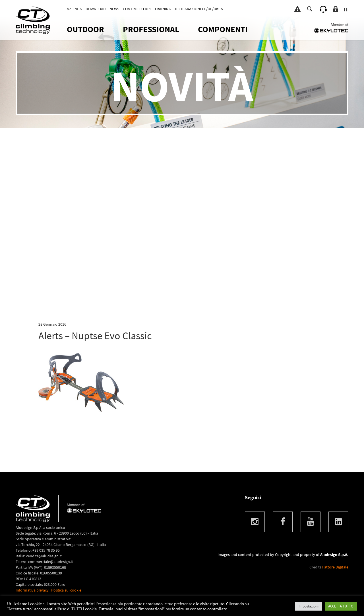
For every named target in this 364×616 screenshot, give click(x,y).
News (114, 9)
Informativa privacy (32, 590)
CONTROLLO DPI (137, 9)
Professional (151, 29)
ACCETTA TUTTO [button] (341, 606)
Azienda (74, 9)
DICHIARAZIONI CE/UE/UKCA (199, 9)
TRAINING (163, 9)
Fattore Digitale (335, 567)
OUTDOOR (85, 29)
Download (96, 9)
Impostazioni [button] (309, 606)
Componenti (223, 29)
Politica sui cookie (66, 590)
